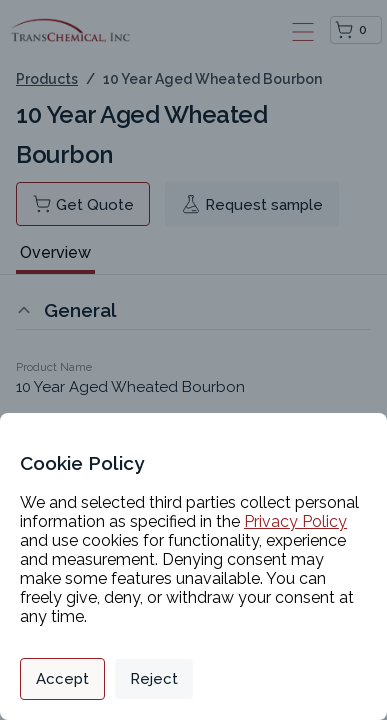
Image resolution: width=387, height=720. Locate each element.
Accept (62, 679)
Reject (154, 679)
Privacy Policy (295, 521)
